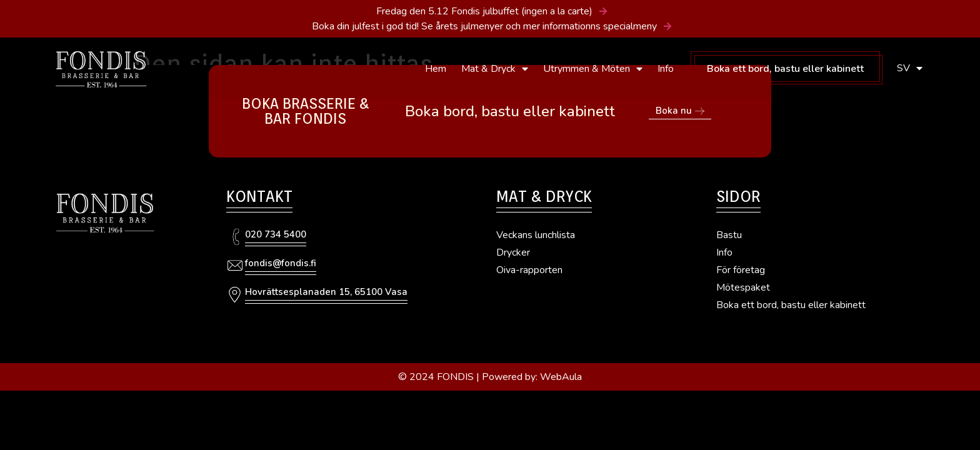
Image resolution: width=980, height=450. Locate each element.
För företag (741, 270)
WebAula (561, 377)
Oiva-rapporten (529, 270)
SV (910, 68)
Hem (436, 69)
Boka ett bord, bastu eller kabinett (785, 69)
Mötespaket (743, 287)
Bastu (729, 235)
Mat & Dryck (495, 69)
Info (666, 69)
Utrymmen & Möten (593, 69)
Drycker (513, 252)
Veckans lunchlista (536, 235)
